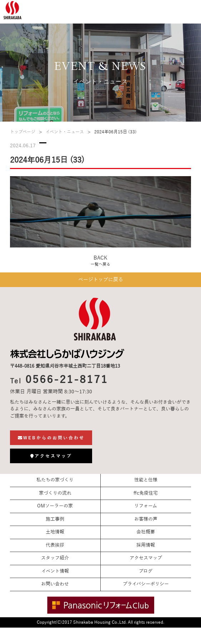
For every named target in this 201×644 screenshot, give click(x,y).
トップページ (23, 132)
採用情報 (146, 545)
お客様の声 (146, 519)
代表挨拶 (55, 545)
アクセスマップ (146, 558)
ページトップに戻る (101, 280)
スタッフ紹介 (55, 558)
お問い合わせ (55, 584)
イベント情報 (55, 571)
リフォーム (146, 506)
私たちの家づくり (55, 480)
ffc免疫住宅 (146, 493)
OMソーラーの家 (55, 506)
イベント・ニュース (65, 132)
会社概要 (146, 532)
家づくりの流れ (55, 493)
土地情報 (55, 532)
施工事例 (55, 519)
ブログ (146, 571)
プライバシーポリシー (146, 584)
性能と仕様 (146, 480)
